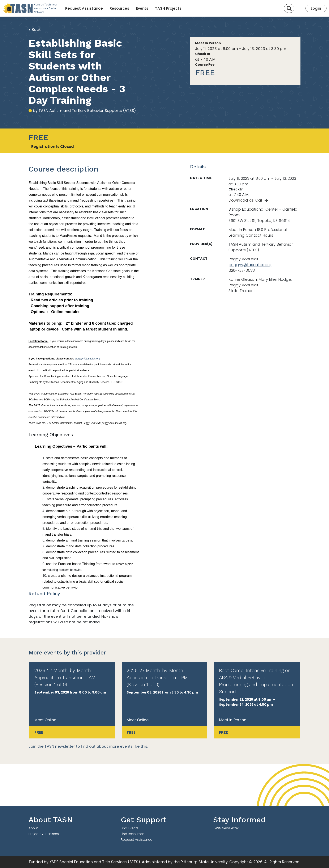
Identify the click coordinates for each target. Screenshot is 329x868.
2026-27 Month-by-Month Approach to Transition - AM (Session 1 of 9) (65, 678)
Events (142, 8)
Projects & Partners (44, 834)
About (33, 828)
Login (316, 8)
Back (35, 30)
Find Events (130, 828)
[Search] (289, 8)
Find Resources (133, 834)
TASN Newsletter (226, 828)
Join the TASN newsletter (52, 746)
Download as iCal (245, 200)
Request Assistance (84, 8)
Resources (119, 8)
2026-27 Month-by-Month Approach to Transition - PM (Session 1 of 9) (157, 678)
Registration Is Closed (53, 146)
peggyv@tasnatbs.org (88, 359)
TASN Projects (168, 8)
